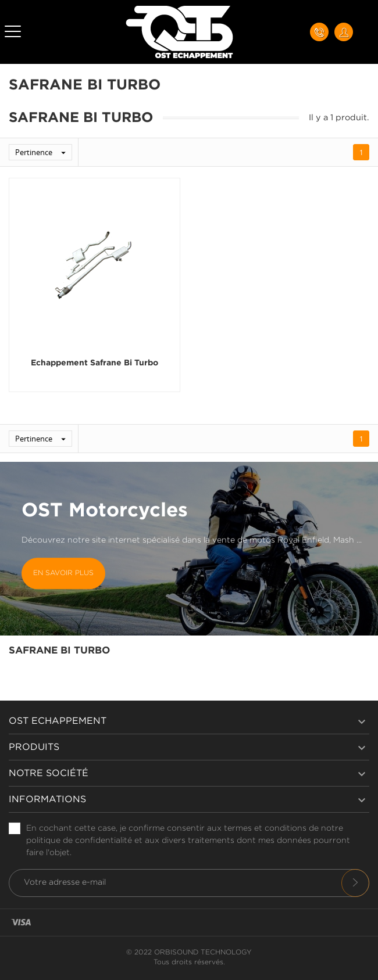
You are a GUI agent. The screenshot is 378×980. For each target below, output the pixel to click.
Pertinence (43, 152)
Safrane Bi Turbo (59, 651)
